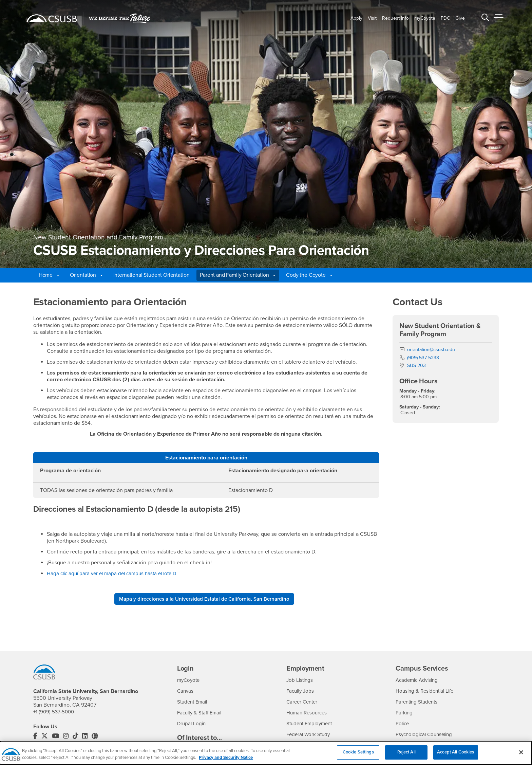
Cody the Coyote (309, 275)
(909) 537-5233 (423, 358)
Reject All (406, 757)
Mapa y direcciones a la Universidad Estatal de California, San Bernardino (204, 599)
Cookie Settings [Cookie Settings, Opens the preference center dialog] (358, 757)
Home (49, 275)
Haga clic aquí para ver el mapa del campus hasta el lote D (116, 573)
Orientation (86, 275)
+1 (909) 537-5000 (55, 712)
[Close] (521, 757)
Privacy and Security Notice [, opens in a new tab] (226, 762)
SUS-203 (416, 366)
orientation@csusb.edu (431, 350)
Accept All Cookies (455, 757)
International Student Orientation (151, 275)
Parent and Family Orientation (238, 275)
